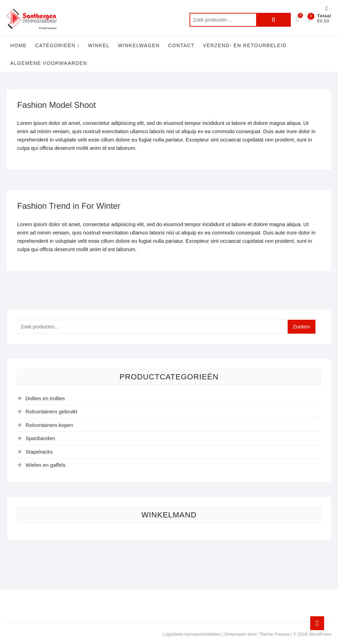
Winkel (99, 45)
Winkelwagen (139, 45)
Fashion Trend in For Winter (69, 206)
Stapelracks (39, 452)
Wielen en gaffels (45, 465)
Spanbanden (40, 438)
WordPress (320, 634)
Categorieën (55, 45)
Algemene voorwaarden (49, 63)
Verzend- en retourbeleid (245, 45)
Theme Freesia (274, 634)
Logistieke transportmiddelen (192, 634)
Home (18, 45)
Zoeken (273, 20)
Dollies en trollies (45, 398)
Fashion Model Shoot (56, 105)
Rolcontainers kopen (49, 425)
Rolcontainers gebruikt (51, 411)
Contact (181, 45)
